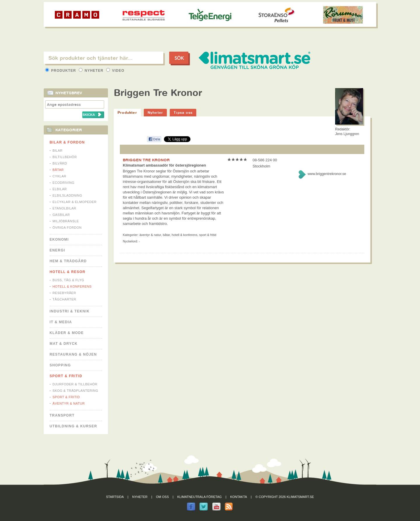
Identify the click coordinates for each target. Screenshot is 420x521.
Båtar (58, 170)
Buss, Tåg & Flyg (68, 280)
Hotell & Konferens (72, 286)
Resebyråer (64, 293)
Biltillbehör (65, 157)
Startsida (115, 497)
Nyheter (92, 71)
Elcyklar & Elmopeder (75, 202)
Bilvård (60, 163)
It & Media (61, 322)
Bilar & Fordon (67, 142)
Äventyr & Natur (69, 403)
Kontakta (239, 497)
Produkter (61, 71)
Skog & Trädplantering (75, 391)
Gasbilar (61, 215)
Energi (57, 250)
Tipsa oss (183, 112)
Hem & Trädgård (68, 261)
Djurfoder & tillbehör (75, 384)
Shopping (60, 365)
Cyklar (59, 176)
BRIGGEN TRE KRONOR (146, 160)
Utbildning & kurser (73, 426)
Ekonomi (59, 239)
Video (115, 71)
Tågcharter (64, 299)
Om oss (162, 497)
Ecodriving (63, 183)
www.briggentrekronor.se (327, 174)
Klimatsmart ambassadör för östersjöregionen (164, 165)
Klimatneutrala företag (199, 497)
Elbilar (60, 189)
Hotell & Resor (68, 272)
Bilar (58, 151)
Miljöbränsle (66, 221)
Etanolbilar (64, 208)
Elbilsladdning (67, 195)
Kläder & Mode (67, 333)
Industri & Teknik (70, 311)
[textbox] (104, 58)
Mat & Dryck (64, 344)
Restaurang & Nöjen (73, 354)
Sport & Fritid (66, 376)
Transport (62, 415)
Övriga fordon (67, 228)
